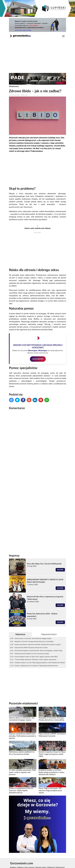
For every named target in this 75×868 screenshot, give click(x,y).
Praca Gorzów (30, 856)
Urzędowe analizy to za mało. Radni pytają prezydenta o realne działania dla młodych (40, 651)
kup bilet (60, 558)
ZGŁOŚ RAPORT (38, 359)
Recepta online (41, 856)
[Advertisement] (37, 57)
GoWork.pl (51, 856)
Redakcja (13, 856)
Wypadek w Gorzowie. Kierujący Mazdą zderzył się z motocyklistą (34, 630)
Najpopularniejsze (49, 623)
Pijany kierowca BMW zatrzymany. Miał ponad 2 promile (31, 636)
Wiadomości (14, 86)
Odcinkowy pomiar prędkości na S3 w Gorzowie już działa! (32, 642)
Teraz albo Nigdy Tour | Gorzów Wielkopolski (44, 552)
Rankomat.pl (60, 856)
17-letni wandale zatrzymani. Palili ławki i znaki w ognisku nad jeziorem (35, 648)
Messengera (33, 350)
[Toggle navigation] (63, 36)
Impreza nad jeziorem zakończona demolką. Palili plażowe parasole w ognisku (38, 633)
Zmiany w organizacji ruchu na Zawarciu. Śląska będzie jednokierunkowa (36, 654)
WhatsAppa (43, 350)
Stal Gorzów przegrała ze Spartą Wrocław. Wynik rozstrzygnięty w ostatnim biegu (39, 639)
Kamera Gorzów (16, 866)
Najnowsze (20, 623)
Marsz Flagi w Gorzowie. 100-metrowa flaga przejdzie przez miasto (50, 779)
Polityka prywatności (18, 858)
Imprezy (14, 544)
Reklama (20, 856)
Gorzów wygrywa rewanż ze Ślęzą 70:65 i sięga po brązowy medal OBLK (36, 645)
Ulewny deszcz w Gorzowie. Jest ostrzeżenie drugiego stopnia (33, 627)
